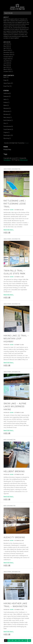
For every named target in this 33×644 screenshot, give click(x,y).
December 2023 (8, 52)
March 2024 (7, 50)
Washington (7, 135)
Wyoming (6, 138)
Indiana (6, 102)
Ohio (5, 123)
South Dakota (7, 129)
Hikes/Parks (7, 83)
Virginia (6, 132)
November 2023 (8, 55)
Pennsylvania (7, 126)
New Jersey (7, 117)
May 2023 (6, 65)
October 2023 (7, 57)
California (6, 93)
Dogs (5, 80)
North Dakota (7, 120)
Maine (5, 105)
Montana (6, 114)
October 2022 (7, 71)
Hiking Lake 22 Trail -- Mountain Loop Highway (16, 339)
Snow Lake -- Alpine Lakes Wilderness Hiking (15, 406)
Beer (5, 77)
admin (12, 210)
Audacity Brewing (14, 537)
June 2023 (6, 63)
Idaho (5, 99)
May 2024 (6, 46)
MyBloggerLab (24, 160)
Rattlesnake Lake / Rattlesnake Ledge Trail (15, 204)
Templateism (7, 160)
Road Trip (6, 86)
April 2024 (6, 48)
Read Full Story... (9, 230)
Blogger (27, 143)
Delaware (6, 96)
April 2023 (6, 67)
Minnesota (6, 111)
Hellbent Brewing (14, 471)
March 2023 (7, 69)
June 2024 (6, 44)
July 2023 (6, 61)
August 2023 (7, 59)
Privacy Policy (7, 150)
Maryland (6, 108)
